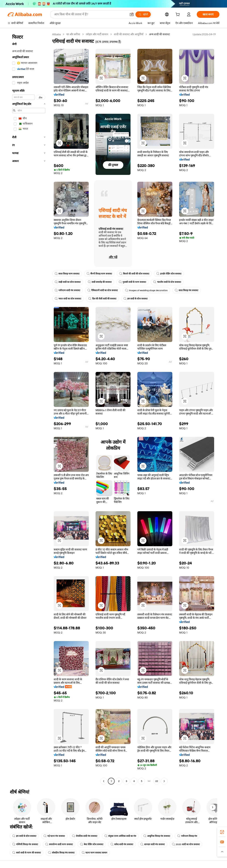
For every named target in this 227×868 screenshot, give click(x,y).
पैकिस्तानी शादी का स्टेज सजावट (103, 290)
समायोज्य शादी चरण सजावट (59, 844)
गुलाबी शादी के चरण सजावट (132, 282)
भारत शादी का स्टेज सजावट (68, 299)
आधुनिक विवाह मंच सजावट (157, 836)
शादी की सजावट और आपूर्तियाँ (129, 34)
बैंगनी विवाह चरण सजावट (99, 274)
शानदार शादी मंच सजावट (153, 844)
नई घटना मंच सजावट (54, 836)
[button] (132, 14)
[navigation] (29, 408)
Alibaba (56, 34)
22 (157, 781)
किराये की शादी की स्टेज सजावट (134, 274)
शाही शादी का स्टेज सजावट (68, 282)
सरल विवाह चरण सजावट (67, 274)
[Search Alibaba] (90, 14)
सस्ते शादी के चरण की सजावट (27, 853)
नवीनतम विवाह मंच (187, 836)
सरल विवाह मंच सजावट (187, 290)
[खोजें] (143, 14)
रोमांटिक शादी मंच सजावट (85, 836)
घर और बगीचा (73, 34)
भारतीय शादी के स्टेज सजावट (167, 282)
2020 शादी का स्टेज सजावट (186, 844)
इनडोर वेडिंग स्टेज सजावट (169, 274)
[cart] (178, 15)
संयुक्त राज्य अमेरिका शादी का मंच (120, 836)
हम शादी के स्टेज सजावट (136, 299)
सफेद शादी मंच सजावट (122, 844)
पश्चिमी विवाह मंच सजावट (25, 844)
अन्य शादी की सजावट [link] (159, 34)
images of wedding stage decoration (146, 290)
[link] (222, 832)
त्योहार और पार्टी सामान (97, 34)
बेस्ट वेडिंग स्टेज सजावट (92, 844)
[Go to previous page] (104, 781)
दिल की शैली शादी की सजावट (102, 299)
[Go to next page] (164, 781)
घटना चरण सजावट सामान (94, 853)
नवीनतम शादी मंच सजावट (67, 290)
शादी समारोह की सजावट (100, 282)
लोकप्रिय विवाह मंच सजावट (61, 853)
